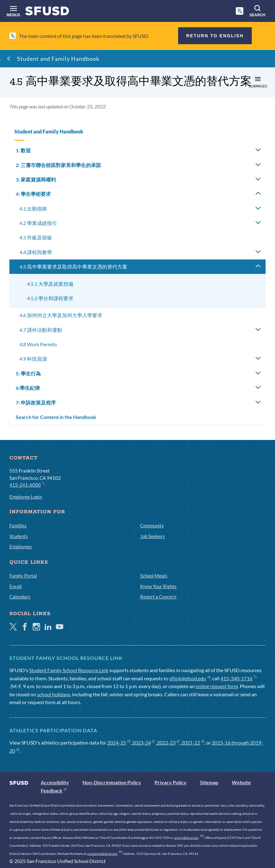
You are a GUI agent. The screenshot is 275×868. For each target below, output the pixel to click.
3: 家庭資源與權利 (36, 179)
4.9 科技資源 (33, 359)
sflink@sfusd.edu (190, 678)
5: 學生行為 (28, 373)
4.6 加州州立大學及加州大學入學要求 (61, 315)
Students (19, 536)
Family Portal (23, 576)
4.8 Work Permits (38, 344)
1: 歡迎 (23, 150)
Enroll (16, 586)
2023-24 (143, 743)
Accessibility (55, 782)
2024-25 (119, 743)
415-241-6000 (27, 484)
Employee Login (26, 497)
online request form (217, 686)
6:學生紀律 (28, 388)
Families (18, 526)
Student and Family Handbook (58, 59)
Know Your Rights (158, 586)
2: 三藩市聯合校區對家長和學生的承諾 (58, 165)
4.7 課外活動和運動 (41, 330)
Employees (21, 546)
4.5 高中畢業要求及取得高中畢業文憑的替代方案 (73, 267)
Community (152, 526)
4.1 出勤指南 (33, 209)
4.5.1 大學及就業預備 (50, 284)
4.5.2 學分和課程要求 (50, 298)
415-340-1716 (238, 678)
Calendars (20, 597)
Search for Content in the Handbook (56, 417)
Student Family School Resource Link (69, 670)
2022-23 (168, 743)
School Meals (154, 576)
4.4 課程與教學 (36, 252)
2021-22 (193, 743)
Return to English (215, 36)
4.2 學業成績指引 (38, 223)
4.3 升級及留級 (36, 237)
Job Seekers (153, 536)
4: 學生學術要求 (33, 194)
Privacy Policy (171, 782)
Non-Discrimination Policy (112, 782)
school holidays (54, 694)
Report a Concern (158, 597)
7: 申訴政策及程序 (36, 403)
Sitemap (209, 782)
